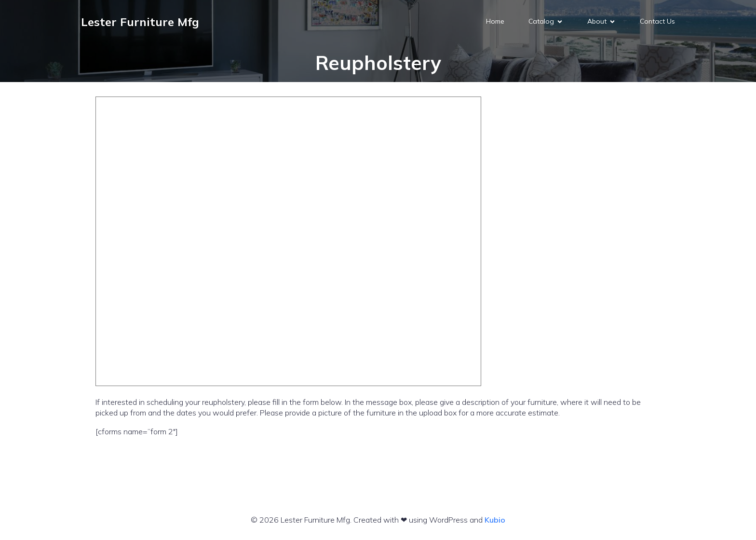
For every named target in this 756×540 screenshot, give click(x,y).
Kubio (495, 520)
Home (495, 22)
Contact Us (657, 22)
